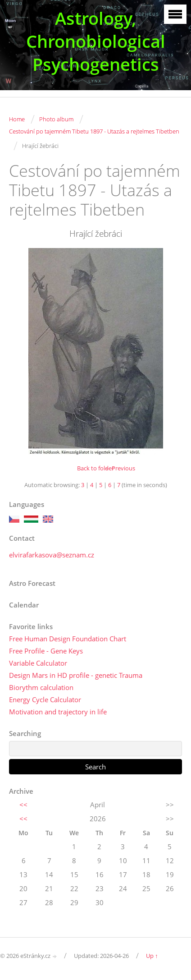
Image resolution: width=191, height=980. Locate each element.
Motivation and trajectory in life (58, 712)
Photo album (56, 119)
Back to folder (95, 468)
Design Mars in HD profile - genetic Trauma (76, 675)
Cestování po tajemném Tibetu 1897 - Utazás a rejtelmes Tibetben (94, 131)
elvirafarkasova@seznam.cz (52, 555)
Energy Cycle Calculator (45, 699)
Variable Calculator (38, 663)
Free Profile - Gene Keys (46, 651)
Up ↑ (152, 956)
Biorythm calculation (41, 687)
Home (17, 119)
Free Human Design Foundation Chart (68, 639)
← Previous (120, 468)
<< (23, 805)
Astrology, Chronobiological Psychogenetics (96, 41)
